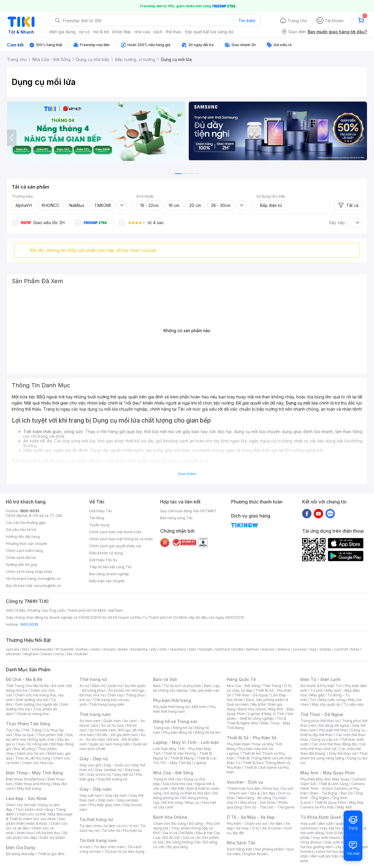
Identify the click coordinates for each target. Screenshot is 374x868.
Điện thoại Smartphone (25, 779)
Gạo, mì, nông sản (33, 744)
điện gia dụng (62, 32)
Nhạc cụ (192, 802)
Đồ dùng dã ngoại (334, 725)
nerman (252, 649)
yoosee (299, 649)
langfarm (31, 654)
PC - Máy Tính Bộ (176, 763)
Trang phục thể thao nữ (320, 721)
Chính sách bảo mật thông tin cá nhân (121, 539)
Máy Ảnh (344, 807)
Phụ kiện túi (132, 830)
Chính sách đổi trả (21, 558)
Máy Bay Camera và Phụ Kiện (332, 805)
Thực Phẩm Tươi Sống (28, 724)
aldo (193, 649)
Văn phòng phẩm (269, 849)
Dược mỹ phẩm (52, 838)
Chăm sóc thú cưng (169, 823)
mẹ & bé (101, 32)
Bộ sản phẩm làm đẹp (37, 835)
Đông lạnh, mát (41, 739)
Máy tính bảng (29, 788)
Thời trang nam (95, 714)
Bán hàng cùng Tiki (176, 518)
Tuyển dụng (99, 525)
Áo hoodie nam (103, 730)
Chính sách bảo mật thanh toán (115, 532)
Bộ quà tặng (178, 847)
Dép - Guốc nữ (116, 765)
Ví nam (85, 847)
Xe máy (243, 828)
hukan (47, 654)
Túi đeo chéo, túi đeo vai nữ (103, 826)
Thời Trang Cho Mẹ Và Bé (27, 686)
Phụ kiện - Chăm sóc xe (247, 823)
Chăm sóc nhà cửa (38, 763)
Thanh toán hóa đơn (244, 788)
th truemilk (65, 649)
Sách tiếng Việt (239, 849)
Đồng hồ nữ (182, 728)
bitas (355, 649)
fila (70, 654)
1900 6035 (29, 624)
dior (26, 649)
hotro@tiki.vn (49, 579)
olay (313, 649)
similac (325, 649)
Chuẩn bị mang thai (33, 714)
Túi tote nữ (111, 830)
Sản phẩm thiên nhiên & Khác (36, 821)
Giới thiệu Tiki (101, 511)
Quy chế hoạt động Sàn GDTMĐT (188, 511)
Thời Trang (272, 686)
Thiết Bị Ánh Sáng (333, 784)
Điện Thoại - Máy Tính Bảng (34, 773)
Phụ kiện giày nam (105, 805)
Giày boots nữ (99, 774)
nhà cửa (142, 32)
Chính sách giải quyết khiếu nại (115, 546)
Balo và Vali (165, 679)
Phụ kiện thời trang (172, 700)
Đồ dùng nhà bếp (20, 854)
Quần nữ (115, 686)
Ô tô (256, 828)
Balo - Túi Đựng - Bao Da (332, 793)
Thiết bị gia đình (51, 854)
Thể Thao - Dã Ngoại (322, 714)
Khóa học (271, 788)
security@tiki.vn (47, 586)
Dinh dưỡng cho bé (32, 700)
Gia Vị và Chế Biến (178, 833)
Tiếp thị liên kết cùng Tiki (110, 567)
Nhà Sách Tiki (241, 843)
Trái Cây (13, 730)
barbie (82, 649)
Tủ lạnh (317, 690)
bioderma (139, 649)
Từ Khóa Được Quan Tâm (326, 817)
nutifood (222, 649)
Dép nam (106, 800)
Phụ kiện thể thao (334, 730)
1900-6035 (30, 511)
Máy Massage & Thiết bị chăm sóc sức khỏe (39, 816)
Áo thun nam (90, 721)
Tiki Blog (97, 518)
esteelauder (42, 649)
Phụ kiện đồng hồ (178, 732)
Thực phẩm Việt (50, 735)
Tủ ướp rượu (354, 704)
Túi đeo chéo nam (109, 847)
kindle (238, 649)
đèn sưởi (326, 823)
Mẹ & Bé (259, 704)
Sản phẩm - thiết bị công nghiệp (260, 716)
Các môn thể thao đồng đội (334, 744)
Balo (157, 686)
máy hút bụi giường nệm (331, 845)
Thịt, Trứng (32, 730)
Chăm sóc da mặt (21, 805)
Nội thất (178, 788)
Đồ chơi (58, 686)
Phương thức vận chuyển (26, 544)
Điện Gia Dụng (20, 847)
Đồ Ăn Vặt (172, 838)
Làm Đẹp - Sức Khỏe (26, 798)
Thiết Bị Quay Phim (330, 802)
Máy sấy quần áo (326, 704)
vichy (59, 654)
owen (95, 649)
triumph (206, 649)
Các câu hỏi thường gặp (26, 523)
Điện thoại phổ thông (33, 784)
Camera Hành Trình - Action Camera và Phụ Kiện (333, 788)
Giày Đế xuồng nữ (112, 779)
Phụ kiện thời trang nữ (171, 707)
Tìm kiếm (247, 21)
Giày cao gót (90, 765)
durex (123, 649)
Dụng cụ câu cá (324, 739)
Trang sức (162, 728)
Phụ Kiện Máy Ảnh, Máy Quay (325, 779)
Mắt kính (199, 707)
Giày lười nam (91, 795)
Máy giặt (317, 695)
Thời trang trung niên (107, 704)
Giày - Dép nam (95, 789)
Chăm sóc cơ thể (31, 814)
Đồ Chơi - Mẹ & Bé (24, 679)
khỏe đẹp (122, 32)
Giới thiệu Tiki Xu (103, 560)
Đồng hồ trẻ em (208, 732)
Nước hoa (25, 833)
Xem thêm (187, 474)
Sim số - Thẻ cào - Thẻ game (270, 807)
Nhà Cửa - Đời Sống (173, 773)
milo (163, 649)
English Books (256, 854)
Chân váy (115, 695)
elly (154, 649)
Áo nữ (84, 686)
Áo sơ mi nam (112, 725)
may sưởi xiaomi (326, 838)
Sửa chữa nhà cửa (178, 784)
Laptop (200, 763)
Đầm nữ (98, 686)
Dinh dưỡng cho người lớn (37, 704)
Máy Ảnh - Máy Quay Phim (328, 773)
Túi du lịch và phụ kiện (182, 686)
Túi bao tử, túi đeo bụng (124, 852)
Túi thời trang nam (98, 840)
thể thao (174, 32)
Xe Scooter (272, 828)
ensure (109, 649)
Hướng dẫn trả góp (22, 565)
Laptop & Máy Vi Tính (266, 714)
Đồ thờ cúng (173, 802)
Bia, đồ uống (25, 749)
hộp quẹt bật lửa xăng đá (209, 32)
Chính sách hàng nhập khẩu (29, 572)
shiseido (13, 654)
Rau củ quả (24, 735)
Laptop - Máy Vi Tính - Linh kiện (186, 742)
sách (158, 32)
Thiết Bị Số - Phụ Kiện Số (252, 738)
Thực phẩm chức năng (34, 809)
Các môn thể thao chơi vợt (333, 746)
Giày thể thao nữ (343, 753)
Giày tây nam (116, 795)
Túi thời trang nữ (96, 819)
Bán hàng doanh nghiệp (109, 574)
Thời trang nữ (93, 679)
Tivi (313, 700)
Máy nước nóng (332, 700)
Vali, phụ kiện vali (205, 690)
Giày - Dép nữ (94, 759)
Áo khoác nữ (119, 690)
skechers (178, 649)
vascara (13, 649)
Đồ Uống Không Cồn (183, 842)
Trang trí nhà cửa (167, 779)
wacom (268, 649)
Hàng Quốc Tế (241, 679)
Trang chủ (297, 21)
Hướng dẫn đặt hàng (23, 537)
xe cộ (84, 32)
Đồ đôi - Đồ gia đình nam (117, 735)
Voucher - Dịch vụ (245, 782)
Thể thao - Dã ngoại (251, 695)
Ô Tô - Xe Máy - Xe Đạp (251, 817)
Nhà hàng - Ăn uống (254, 798)
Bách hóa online (252, 709)
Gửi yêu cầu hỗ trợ (21, 530)
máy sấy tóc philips (337, 828)
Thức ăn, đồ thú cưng (33, 758)
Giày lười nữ (123, 774)
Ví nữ (133, 826)
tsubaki (81, 654)
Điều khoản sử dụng (106, 553)
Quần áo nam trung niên (110, 744)
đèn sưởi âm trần (324, 856)
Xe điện (276, 823)
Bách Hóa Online (170, 817)
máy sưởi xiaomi (338, 842)
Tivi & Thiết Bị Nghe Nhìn (256, 721)
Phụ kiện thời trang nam (184, 709)
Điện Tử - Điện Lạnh (321, 679)
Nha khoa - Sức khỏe (258, 802)
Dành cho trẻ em (31, 753)
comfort (341, 649)
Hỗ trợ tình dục (48, 833)
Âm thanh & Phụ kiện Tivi (321, 686)
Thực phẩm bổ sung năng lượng (334, 756)
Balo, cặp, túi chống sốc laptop (187, 688)
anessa (284, 649)
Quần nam (112, 721)
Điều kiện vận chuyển (107, 581)
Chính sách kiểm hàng (24, 551)
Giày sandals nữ (108, 770)
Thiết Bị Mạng (182, 758)
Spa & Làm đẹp (263, 793)
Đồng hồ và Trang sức (175, 721)
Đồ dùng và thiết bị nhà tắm (187, 793)
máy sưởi (308, 823)
